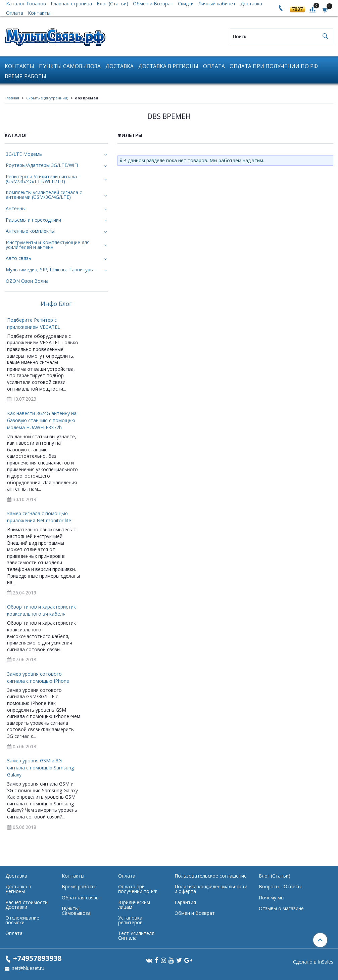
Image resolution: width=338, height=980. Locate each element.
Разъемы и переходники (33, 220)
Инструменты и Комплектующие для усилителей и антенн (48, 245)
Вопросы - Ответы (280, 886)
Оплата (15, 13)
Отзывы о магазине (281, 908)
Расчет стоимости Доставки (27, 905)
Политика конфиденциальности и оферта (211, 889)
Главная (12, 98)
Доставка (119, 66)
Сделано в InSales (313, 962)
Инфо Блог (56, 304)
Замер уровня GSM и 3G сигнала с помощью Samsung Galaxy (40, 768)
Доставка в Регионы (168, 66)
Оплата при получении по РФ (274, 66)
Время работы (26, 76)
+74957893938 (37, 958)
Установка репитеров (130, 920)
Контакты (39, 13)
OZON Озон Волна (27, 281)
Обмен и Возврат (195, 913)
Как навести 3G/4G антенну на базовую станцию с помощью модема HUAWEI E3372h (42, 420)
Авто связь (18, 258)
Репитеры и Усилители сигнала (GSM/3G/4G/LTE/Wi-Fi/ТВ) (41, 179)
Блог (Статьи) (275, 876)
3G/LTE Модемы (24, 154)
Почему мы (272, 898)
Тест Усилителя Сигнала (136, 936)
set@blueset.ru (28, 968)
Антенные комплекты (30, 231)
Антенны (16, 208)
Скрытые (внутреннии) (47, 98)
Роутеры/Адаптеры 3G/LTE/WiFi (42, 165)
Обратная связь (80, 898)
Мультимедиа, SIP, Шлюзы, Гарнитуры (50, 270)
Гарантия (185, 902)
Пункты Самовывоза (70, 66)
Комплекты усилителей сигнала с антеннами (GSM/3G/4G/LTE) (44, 195)
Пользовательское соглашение (211, 876)
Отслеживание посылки (22, 920)
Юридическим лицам (134, 905)
